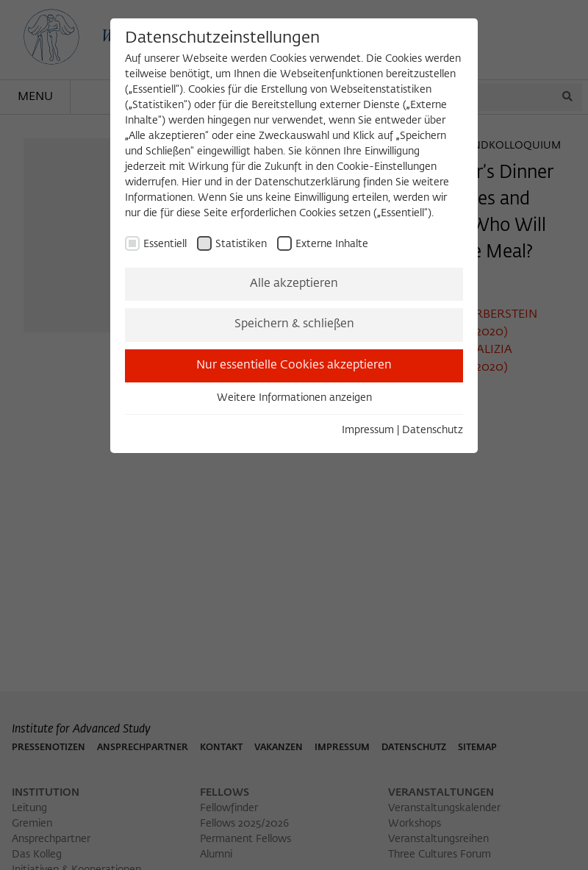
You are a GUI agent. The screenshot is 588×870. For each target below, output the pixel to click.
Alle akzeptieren (294, 284)
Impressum (368, 430)
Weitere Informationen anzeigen (294, 398)
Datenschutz (433, 430)
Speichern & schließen (294, 324)
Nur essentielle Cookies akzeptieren (294, 366)
